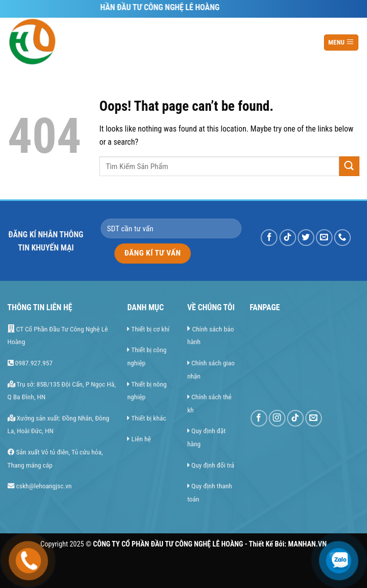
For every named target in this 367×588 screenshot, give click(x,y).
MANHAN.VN (307, 544)
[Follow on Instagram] (277, 418)
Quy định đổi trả (213, 465)
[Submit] (349, 166)
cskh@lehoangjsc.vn (40, 486)
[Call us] (342, 238)
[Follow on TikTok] (288, 238)
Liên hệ (141, 439)
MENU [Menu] (341, 42)
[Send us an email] (324, 238)
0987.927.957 (30, 363)
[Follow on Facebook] (269, 238)
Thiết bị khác (149, 418)
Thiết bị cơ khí (150, 329)
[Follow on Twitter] (306, 238)
